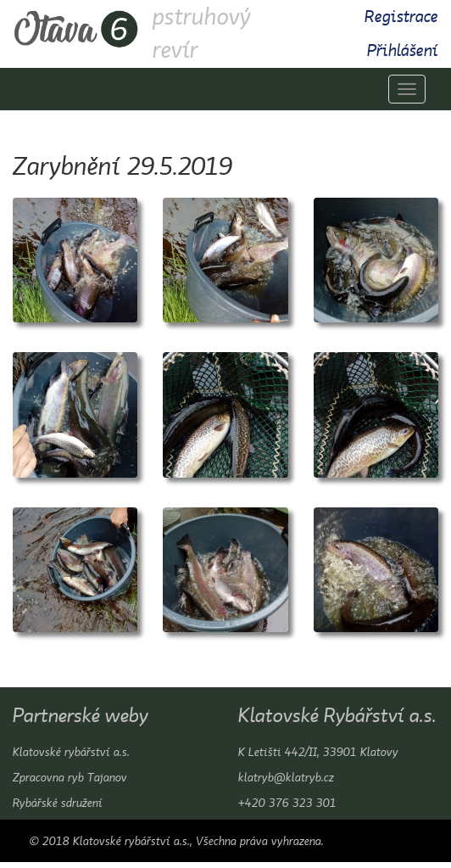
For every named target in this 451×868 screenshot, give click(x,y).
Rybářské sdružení (58, 803)
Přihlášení (403, 50)
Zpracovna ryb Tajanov (70, 777)
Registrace (401, 17)
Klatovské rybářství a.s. (71, 752)
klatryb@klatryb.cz (286, 777)
